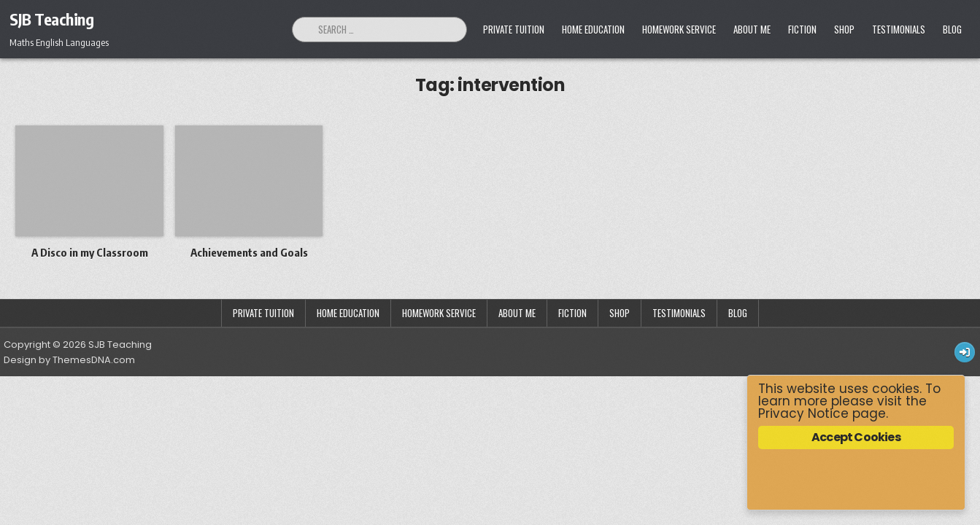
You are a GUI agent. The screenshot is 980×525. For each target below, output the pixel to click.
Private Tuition (514, 29)
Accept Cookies (856, 437)
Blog (952, 29)
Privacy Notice (803, 413)
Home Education (593, 29)
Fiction (802, 29)
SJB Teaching (51, 19)
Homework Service (679, 29)
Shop (844, 29)
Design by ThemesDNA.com (69, 360)
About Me (752, 29)
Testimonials (899, 29)
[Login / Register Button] (965, 352)
